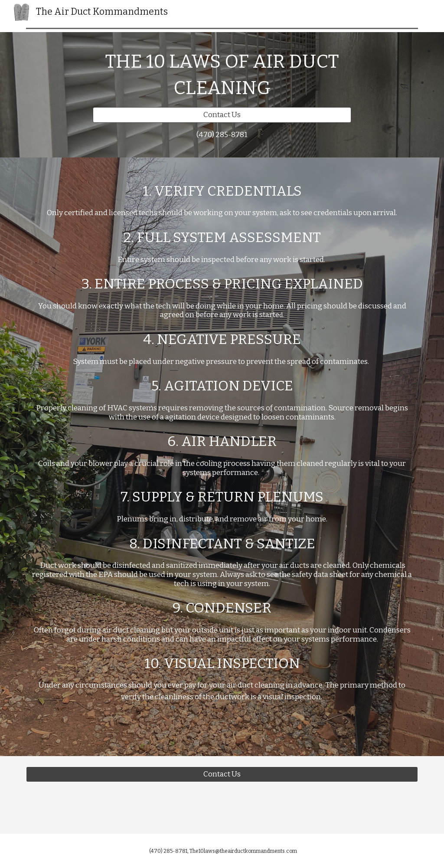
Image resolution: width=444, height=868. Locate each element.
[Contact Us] (222, 115)
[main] (222, 75)
